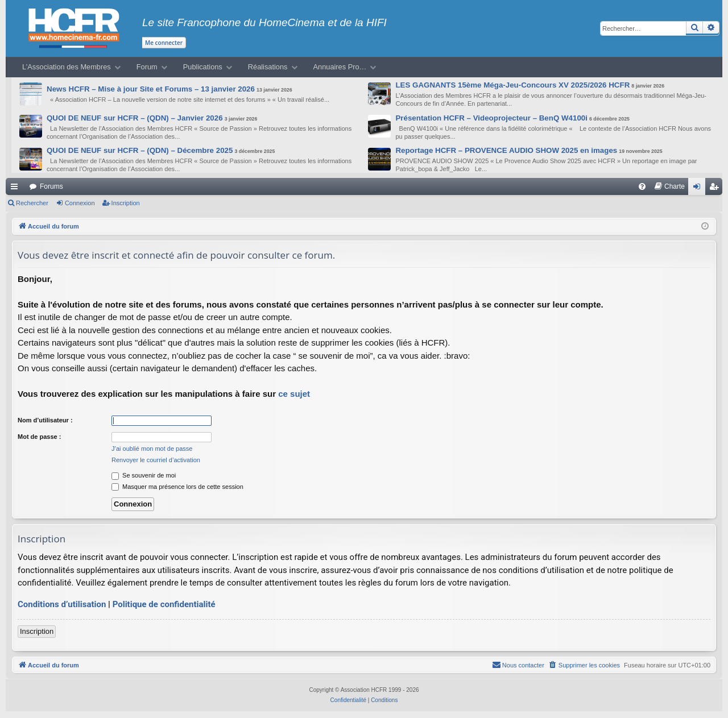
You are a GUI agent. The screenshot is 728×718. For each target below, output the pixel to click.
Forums (51, 186)
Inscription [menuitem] (716, 189)
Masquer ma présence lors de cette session (177, 487)
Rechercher (32, 203)
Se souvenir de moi (144, 475)
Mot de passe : (39, 437)
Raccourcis (16, 189)
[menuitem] (642, 186)
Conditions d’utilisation (62, 604)
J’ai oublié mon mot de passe (152, 449)
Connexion (80, 203)
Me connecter (164, 43)
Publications (203, 67)
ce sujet (294, 394)
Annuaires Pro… (340, 67)
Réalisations (268, 67)
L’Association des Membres (67, 67)
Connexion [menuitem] (699, 189)
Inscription (126, 203)
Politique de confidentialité (164, 604)
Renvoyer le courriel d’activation (156, 460)
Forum (147, 67)
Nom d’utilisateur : (45, 420)
